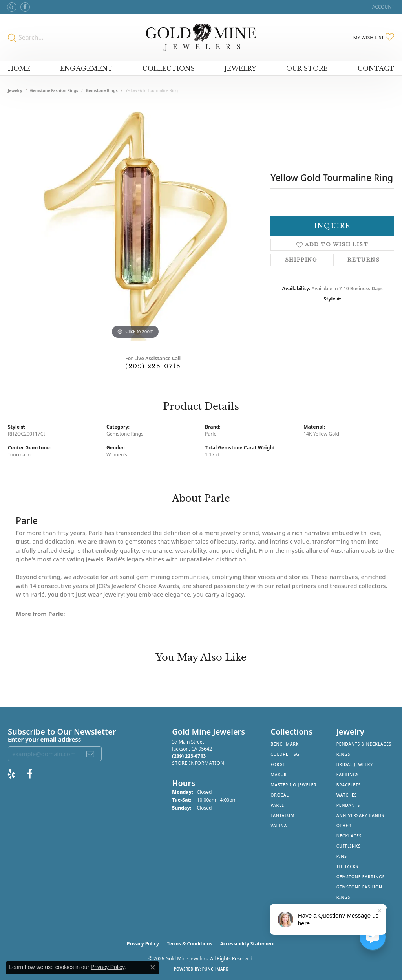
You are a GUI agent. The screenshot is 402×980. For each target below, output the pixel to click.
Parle (211, 434)
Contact (376, 68)
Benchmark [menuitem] (285, 744)
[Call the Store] (189, 756)
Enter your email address (44, 739)
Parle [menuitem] (277, 805)
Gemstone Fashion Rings (54, 90)
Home (19, 68)
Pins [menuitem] (342, 856)
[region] (135, 223)
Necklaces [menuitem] (349, 836)
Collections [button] (169, 68)
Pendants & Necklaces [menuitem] (364, 744)
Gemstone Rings (102, 90)
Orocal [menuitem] (280, 795)
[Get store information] (198, 763)
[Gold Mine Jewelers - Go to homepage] (201, 37)
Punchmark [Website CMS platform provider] (215, 969)
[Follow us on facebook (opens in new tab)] (25, 7)
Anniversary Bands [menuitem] (360, 815)
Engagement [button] (86, 68)
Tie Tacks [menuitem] (347, 866)
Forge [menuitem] (278, 764)
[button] (382, 7)
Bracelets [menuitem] (349, 785)
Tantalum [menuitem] (282, 815)
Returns (364, 260)
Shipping (301, 260)
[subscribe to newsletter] (91, 754)
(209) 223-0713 (153, 366)
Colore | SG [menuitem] (285, 754)
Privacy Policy (143, 944)
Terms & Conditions (190, 944)
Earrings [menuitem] (348, 775)
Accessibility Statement (248, 944)
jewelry (15, 90)
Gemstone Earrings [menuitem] (361, 877)
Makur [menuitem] (279, 775)
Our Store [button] (307, 68)
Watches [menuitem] (347, 795)
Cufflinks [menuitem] (349, 846)
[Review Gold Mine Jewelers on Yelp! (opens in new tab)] (12, 7)
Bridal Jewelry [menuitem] (355, 764)
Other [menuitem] (344, 826)
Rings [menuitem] (344, 754)
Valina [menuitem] (279, 826)
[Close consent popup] (153, 967)
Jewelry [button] (240, 68)
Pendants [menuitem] (348, 805)
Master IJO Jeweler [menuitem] (293, 785)
